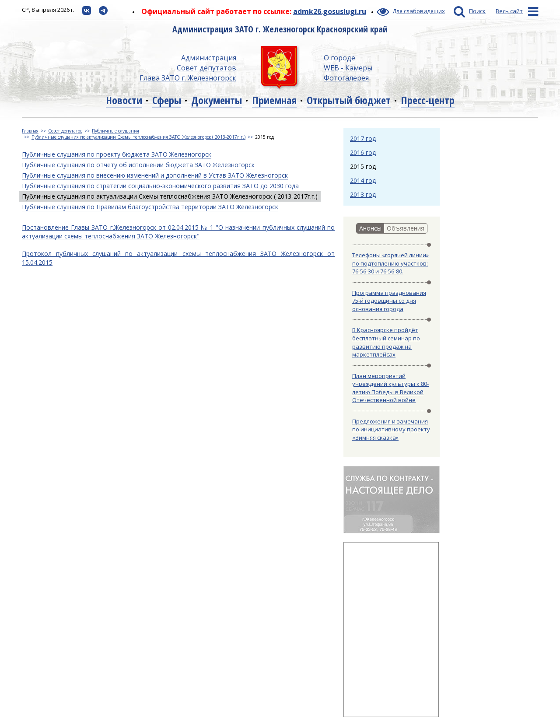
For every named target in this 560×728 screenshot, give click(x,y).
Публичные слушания (115, 131)
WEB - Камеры (348, 68)
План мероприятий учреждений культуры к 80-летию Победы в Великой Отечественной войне (390, 388)
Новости (124, 100)
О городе (339, 58)
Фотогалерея (346, 78)
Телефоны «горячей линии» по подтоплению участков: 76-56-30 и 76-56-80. (390, 263)
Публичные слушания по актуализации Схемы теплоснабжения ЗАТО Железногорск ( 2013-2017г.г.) (138, 137)
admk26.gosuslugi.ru (330, 11)
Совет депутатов (206, 68)
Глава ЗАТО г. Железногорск (188, 78)
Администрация (209, 58)
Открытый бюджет (349, 100)
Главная (30, 131)
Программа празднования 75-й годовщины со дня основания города (389, 301)
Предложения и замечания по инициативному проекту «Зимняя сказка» (391, 429)
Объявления (406, 228)
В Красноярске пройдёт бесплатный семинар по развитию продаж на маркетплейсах (386, 342)
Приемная (274, 100)
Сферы (167, 100)
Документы (217, 100)
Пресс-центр (428, 100)
